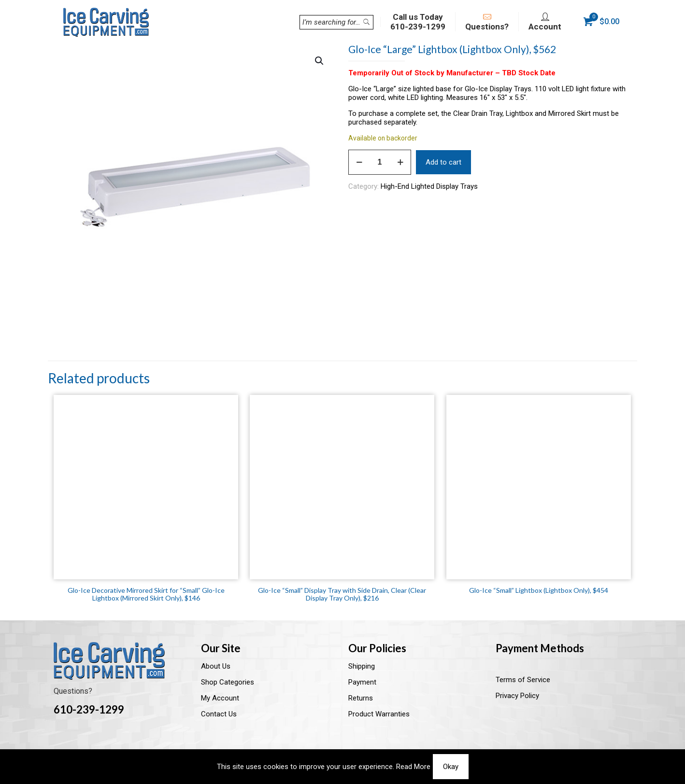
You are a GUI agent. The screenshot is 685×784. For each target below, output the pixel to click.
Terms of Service (523, 680)
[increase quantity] (400, 162)
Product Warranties (379, 714)
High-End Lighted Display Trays (429, 186)
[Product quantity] (380, 162)
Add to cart (443, 162)
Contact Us (219, 714)
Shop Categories (228, 682)
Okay (451, 767)
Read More (413, 767)
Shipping (362, 666)
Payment (362, 682)
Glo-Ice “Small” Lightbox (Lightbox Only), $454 (539, 590)
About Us (216, 666)
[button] (320, 61)
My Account (220, 698)
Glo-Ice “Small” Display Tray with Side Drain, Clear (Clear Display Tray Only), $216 (342, 594)
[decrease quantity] (359, 162)
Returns (361, 698)
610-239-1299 (89, 709)
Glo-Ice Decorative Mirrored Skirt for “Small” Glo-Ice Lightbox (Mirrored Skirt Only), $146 (146, 594)
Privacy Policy (517, 696)
